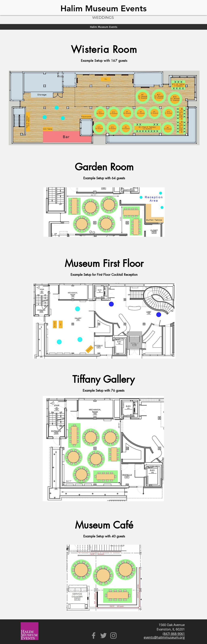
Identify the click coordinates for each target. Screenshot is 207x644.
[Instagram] (113, 636)
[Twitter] (103, 636)
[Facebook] (94, 636)
